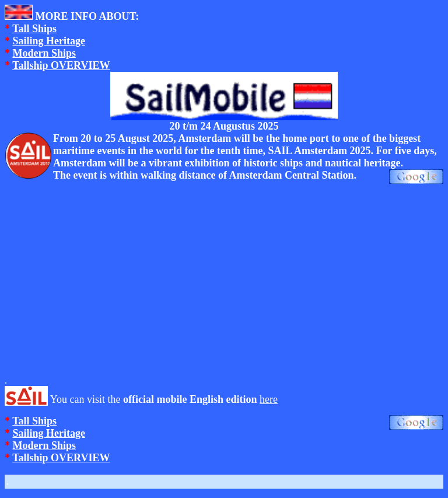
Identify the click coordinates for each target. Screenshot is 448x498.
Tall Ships (34, 29)
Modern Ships (45, 53)
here (269, 399)
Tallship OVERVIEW (61, 65)
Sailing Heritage (49, 41)
